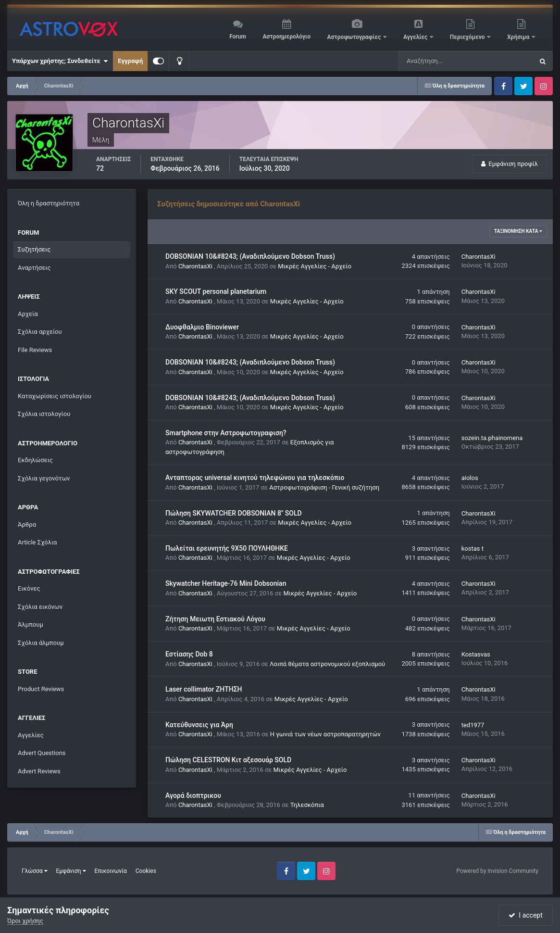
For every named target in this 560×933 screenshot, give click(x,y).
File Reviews (35, 350)
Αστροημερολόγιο (286, 37)
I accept (525, 915)
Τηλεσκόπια (307, 805)
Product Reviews (41, 689)
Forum (238, 37)
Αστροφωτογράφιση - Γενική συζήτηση (324, 487)
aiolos (470, 478)
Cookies (146, 871)
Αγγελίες (416, 37)
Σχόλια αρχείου (40, 332)
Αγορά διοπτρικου (193, 795)
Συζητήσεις (34, 249)
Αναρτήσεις (34, 268)
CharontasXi (195, 266)
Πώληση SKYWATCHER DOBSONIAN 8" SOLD (234, 513)
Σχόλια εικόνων (40, 607)
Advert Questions (42, 753)
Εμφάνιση (71, 871)
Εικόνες (29, 588)
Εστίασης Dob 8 (189, 654)
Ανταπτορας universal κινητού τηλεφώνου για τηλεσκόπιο (255, 478)
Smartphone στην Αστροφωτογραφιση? (226, 433)
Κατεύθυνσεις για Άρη (199, 725)
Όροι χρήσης (25, 921)
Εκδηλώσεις (35, 460)
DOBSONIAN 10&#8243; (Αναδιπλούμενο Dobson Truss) (250, 256)
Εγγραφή (130, 61)
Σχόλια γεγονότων (44, 478)
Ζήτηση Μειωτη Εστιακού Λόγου (215, 619)
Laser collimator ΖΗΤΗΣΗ (204, 689)
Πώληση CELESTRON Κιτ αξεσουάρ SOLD (228, 760)
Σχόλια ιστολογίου (44, 414)
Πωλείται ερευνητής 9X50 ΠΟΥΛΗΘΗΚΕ (227, 548)
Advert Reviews (39, 771)
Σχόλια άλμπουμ (41, 643)
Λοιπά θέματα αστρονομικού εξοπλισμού (327, 664)
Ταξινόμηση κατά (518, 231)
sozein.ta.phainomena (492, 438)
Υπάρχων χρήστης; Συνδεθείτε (60, 61)
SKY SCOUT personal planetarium (216, 291)
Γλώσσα (35, 871)
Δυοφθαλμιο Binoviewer (202, 327)
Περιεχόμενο (468, 37)
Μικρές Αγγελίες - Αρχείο (315, 266)
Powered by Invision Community (497, 871)
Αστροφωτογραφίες (355, 37)
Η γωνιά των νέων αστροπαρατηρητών (325, 734)
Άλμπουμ (31, 624)
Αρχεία (28, 314)
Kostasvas (476, 654)
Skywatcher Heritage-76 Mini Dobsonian (226, 583)
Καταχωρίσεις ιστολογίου (55, 396)
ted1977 (473, 725)
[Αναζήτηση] (447, 61)
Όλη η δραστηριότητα (49, 203)
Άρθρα (27, 524)
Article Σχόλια (37, 542)
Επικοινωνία (111, 871)
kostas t (473, 548)
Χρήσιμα (519, 37)
